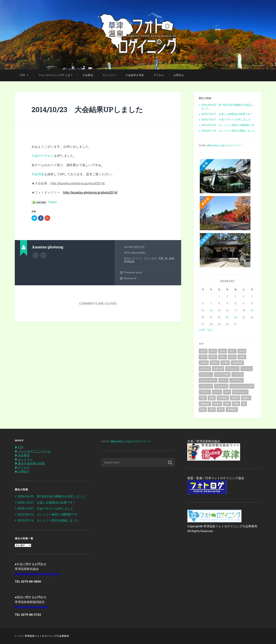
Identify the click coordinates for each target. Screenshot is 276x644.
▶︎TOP (19, 447)
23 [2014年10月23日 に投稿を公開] (227, 317)
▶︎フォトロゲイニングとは (33, 451)
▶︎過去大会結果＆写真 (30, 463)
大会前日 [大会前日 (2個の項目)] (223, 398)
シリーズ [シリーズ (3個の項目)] (238, 375)
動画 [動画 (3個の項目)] (212, 398)
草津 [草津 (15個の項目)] (221, 410)
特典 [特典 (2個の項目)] (236, 404)
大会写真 (38, 174)
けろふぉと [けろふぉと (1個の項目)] (232, 369)
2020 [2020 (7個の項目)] (213, 357)
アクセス (159, 75)
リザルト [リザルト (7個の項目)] (205, 392)
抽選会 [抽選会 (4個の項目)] (246, 398)
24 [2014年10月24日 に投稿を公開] (236, 317)
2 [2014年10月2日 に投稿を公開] (227, 296)
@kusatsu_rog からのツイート (225, 145)
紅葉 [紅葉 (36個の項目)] (203, 410)
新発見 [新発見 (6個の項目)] (217, 404)
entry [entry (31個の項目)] (242, 357)
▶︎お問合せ (22, 472)
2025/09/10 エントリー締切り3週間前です (228, 125)
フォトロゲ (150, 259)
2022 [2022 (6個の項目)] (232, 357)
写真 (161, 259)
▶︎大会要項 (22, 455)
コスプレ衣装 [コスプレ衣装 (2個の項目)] (222, 375)
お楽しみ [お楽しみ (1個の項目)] (218, 369)
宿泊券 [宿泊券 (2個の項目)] (235, 398)
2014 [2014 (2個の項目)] (203, 351)
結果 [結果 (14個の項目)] (212, 410)
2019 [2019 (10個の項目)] (203, 357)
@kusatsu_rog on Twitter (43, 255)
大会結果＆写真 (135, 75)
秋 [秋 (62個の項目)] (244, 404)
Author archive (36, 255)
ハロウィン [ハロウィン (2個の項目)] (237, 380)
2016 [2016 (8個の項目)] (222, 351)
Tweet (52, 202)
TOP (22, 75)
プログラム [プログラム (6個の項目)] (221, 386)
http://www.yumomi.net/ (31, 607)
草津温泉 (129, 262)
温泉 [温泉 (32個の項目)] (227, 404)
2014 (127, 253)
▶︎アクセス (22, 467)
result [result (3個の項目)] (225, 363)
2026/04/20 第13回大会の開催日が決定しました (51, 496)
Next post (130, 278)
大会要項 (88, 75)
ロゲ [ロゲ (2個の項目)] (227, 392)
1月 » (210, 330)
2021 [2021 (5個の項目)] (222, 357)
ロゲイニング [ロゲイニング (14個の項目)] (240, 392)
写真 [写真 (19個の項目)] (203, 398)
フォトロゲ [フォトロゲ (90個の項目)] (206, 386)
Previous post (133, 272)
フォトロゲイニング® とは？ (56, 75)
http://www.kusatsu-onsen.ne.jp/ (37, 574)
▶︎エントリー (24, 459)
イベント (137, 259)
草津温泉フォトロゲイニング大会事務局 (47, 636)
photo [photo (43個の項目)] (215, 363)
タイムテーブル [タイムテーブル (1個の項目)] (208, 380)
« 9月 (202, 330)
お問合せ (179, 75)
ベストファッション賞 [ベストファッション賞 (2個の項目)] (242, 386)
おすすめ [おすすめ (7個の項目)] (205, 369)
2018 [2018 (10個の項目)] (242, 351)
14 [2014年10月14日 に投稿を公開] (211, 310)
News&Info (139, 253)
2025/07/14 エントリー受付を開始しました (228, 131)
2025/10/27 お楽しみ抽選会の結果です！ (227, 114)
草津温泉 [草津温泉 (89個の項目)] (232, 410)
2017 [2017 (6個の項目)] (232, 351)
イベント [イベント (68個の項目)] (247, 369)
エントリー (109, 75)
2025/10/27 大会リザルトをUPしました (226, 120)
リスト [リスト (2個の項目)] (217, 392)
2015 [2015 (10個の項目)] (213, 351)
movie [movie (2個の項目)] (204, 363)
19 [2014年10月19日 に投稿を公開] (252, 310)
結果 (172, 259)
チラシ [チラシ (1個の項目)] (223, 380)
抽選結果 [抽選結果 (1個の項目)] (205, 404)
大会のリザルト (43, 156)
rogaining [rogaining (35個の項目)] (237, 363)
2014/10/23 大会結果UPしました (87, 109)
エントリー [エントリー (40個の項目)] (206, 375)
